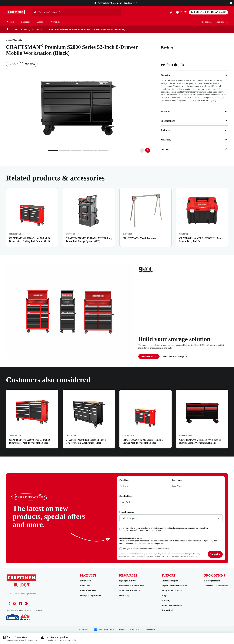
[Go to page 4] (88, 150)
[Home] (7, 29)
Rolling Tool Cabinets (33, 29)
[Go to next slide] (148, 150)
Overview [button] (194, 75)
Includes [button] (194, 130)
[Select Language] (181, 12)
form (198, 554)
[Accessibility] (171, 12)
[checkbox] (121, 529)
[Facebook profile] (20, 604)
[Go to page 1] (53, 150)
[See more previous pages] (16, 29)
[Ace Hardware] (25, 617)
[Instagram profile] (8, 604)
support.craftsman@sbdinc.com (141, 556)
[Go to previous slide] (142, 150)
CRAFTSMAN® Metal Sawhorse (139, 238)
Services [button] (194, 149)
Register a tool (222, 22)
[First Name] (145, 486)
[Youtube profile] (14, 604)
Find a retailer (206, 22)
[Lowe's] (12, 617)
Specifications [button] (194, 121)
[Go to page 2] (65, 150)
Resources (27, 22)
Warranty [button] (194, 140)
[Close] (231, 3)
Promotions (57, 22)
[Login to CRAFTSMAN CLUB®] (208, 12)
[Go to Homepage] (16, 12)
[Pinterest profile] (26, 604)
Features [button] (194, 111)
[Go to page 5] (103, 150)
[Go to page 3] (76, 150)
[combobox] (171, 518)
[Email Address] (171, 502)
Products (12, 22)
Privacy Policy (156, 554)
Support (42, 22)
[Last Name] (197, 486)
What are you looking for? (47, 12)
